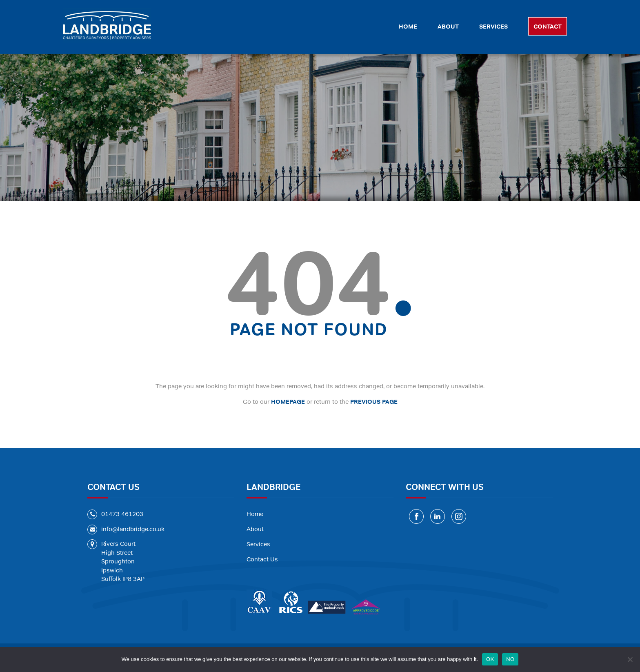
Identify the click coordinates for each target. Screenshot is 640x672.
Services (258, 544)
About (255, 529)
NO (510, 659)
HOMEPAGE (288, 402)
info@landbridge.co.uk (133, 529)
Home (255, 514)
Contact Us (262, 559)
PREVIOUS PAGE (374, 402)
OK (490, 659)
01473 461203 (122, 514)
